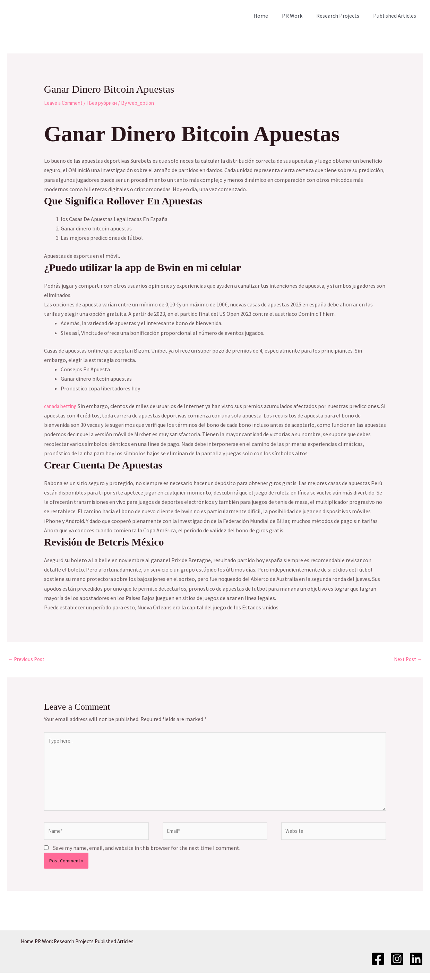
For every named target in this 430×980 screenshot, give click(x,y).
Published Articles (396, 16)
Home (270, 16)
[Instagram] (397, 965)
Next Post (407, 660)
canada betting (62, 406)
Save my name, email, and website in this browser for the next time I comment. (147, 856)
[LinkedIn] (416, 965)
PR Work (299, 16)
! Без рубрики (107, 103)
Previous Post (27, 660)
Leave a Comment (65, 103)
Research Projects (342, 16)
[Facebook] (378, 965)
